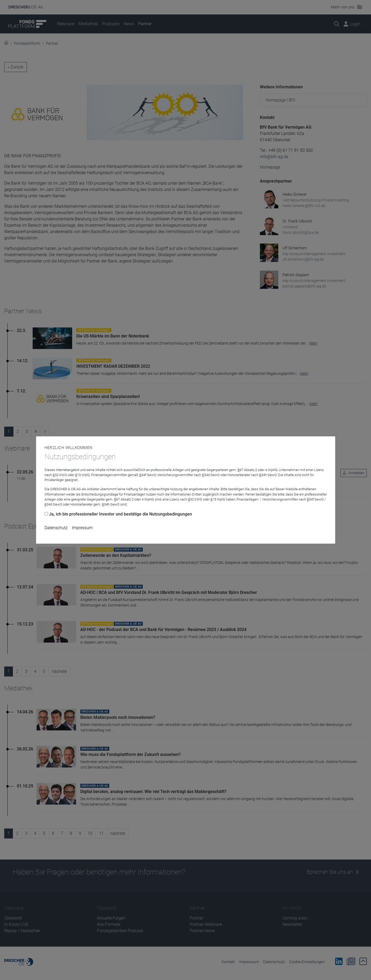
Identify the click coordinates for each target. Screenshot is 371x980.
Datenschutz (56, 528)
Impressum (82, 528)
